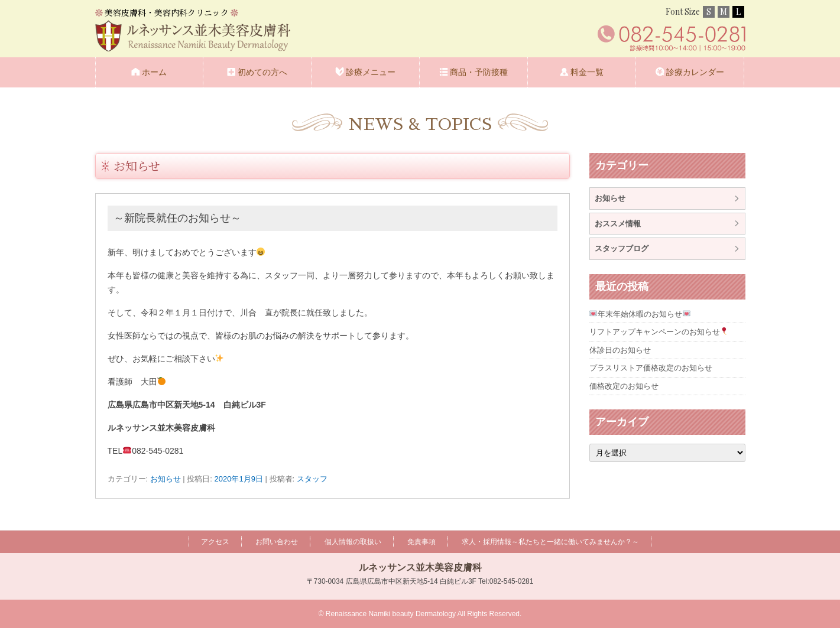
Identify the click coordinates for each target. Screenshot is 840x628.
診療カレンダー (695, 72)
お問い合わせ (277, 542)
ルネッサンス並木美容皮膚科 (420, 567)
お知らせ (137, 166)
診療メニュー (371, 72)
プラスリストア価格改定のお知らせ (651, 368)
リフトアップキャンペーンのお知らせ (659, 332)
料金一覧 (587, 72)
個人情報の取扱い (353, 542)
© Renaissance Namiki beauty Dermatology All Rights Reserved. (420, 614)
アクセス (215, 542)
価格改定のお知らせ (624, 386)
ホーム (154, 72)
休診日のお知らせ (620, 350)
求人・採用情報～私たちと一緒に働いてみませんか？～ (550, 542)
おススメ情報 (618, 224)
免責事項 (421, 542)
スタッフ (312, 479)
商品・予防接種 (479, 72)
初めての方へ (262, 72)
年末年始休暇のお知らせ (640, 314)
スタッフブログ (622, 248)
